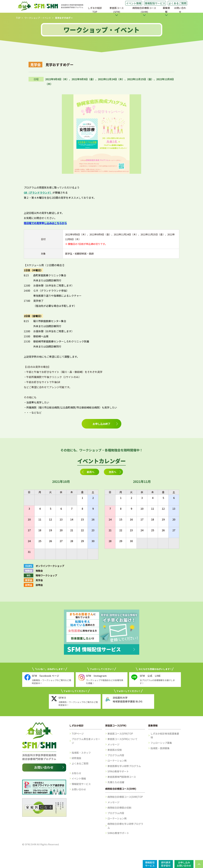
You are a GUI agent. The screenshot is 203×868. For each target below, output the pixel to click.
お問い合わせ (180, 10)
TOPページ (78, 734)
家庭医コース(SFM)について (123, 739)
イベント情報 (134, 3)
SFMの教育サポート (118, 771)
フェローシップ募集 (161, 743)
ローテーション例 (117, 761)
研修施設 (76, 758)
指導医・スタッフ (81, 753)
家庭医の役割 (115, 750)
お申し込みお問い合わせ (184, 864)
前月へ (91, 472)
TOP (18, 18)
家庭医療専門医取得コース (122, 777)
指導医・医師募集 (160, 748)
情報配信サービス (155, 3)
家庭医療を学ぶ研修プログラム (124, 766)
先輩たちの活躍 (116, 782)
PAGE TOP (199, 864)
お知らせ (76, 773)
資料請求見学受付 (166, 864)
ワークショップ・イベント (38, 18)
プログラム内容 (116, 755)
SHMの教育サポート (118, 833)
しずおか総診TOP (95, 10)
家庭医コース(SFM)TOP (120, 734)
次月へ (112, 472)
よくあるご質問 (177, 3)
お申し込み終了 (101, 424)
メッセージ (113, 744)
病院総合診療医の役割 (119, 808)
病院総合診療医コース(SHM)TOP (125, 797)
